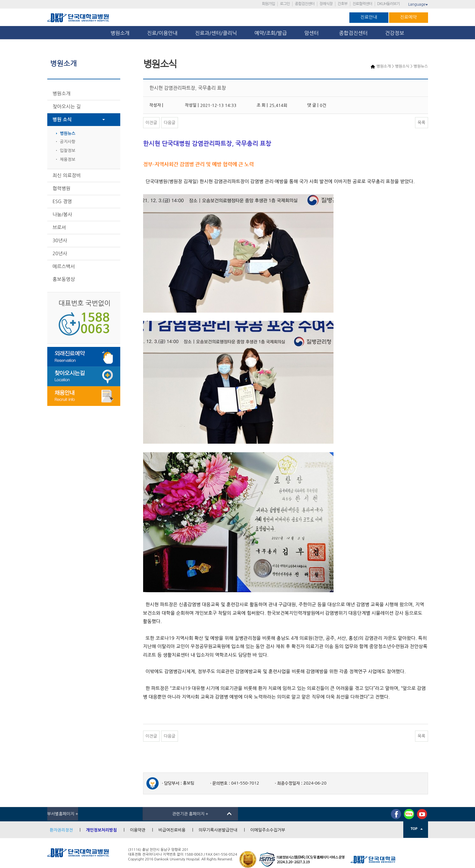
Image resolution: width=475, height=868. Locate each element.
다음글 (170, 123)
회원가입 (268, 4)
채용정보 (68, 159)
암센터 (313, 33)
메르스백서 (64, 266)
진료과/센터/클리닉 (216, 33)
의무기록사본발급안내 (218, 830)
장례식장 (326, 4)
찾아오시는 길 (67, 106)
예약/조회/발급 (271, 33)
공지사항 (68, 142)
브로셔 (59, 227)
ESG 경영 (62, 201)
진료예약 (409, 17)
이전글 (152, 123)
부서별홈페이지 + (63, 814)
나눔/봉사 (63, 214)
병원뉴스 (68, 133)
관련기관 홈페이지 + (190, 814)
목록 (421, 123)
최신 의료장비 (67, 175)
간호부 (343, 4)
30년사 (60, 240)
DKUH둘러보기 (389, 4)
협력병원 (62, 188)
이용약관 (138, 830)
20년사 (60, 253)
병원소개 (120, 33)
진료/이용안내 (162, 33)
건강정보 (395, 33)
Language (418, 4)
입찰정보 (68, 151)
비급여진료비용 (172, 830)
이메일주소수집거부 (268, 830)
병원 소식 (62, 119)
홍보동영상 (64, 279)
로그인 (285, 4)
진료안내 (369, 17)
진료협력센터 (362, 4)
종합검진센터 (305, 4)
